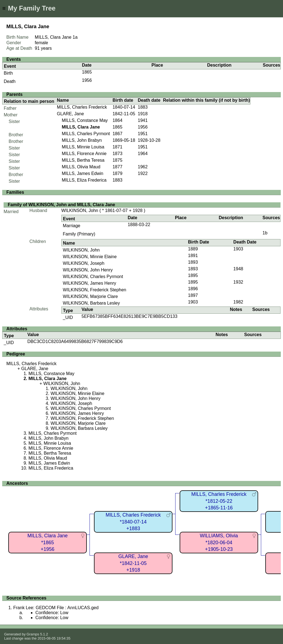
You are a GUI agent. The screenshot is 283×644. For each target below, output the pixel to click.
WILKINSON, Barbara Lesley (91, 303)
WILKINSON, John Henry (88, 270)
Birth (8, 73)
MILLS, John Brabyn (82, 140)
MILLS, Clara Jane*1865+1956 (48, 542)
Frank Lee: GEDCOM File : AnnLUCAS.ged (56, 608)
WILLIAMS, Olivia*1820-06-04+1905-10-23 (219, 542)
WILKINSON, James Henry (89, 283)
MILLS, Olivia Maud (81, 167)
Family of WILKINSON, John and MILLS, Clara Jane (61, 205)
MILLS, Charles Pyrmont (86, 134)
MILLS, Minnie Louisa (83, 147)
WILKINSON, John (80, 210)
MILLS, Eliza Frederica (84, 180)
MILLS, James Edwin (82, 173)
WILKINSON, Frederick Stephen (94, 290)
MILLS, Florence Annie (84, 154)
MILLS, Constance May (85, 120)
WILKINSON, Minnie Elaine (90, 257)
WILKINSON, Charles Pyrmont (93, 277)
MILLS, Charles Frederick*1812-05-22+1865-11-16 (219, 501)
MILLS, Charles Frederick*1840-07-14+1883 (133, 522)
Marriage (71, 226)
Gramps (33, 634)
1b (265, 233)
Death (10, 81)
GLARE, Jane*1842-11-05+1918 (133, 563)
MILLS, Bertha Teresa (83, 160)
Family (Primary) (79, 234)
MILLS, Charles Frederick (82, 107)
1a (75, 37)
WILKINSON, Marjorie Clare (90, 296)
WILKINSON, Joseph (83, 263)
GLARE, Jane (70, 114)
